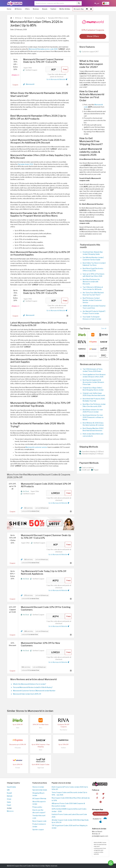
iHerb (18, 728)
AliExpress (18, 748)
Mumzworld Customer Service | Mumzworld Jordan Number (34, 691)
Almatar (18, 768)
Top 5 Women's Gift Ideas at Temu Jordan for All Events (93, 288)
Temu (41, 728)
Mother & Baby (65, 9)
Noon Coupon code (39, 821)
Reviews (36, 9)
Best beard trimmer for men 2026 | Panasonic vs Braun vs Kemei (93, 417)
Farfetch (64, 748)
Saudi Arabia (11, 787)
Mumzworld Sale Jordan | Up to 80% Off (27, 694)
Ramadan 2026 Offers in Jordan (58, 18)
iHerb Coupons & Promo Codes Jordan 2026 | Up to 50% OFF (70, 788)
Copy (65, 69)
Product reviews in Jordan (39, 825)
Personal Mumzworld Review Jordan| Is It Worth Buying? (33, 687)
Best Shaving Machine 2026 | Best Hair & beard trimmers (93, 429)
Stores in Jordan (38, 787)
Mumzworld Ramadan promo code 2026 (43, 49)
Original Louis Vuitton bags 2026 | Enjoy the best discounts (94, 394)
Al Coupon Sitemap (39, 798)
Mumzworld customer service (36, 447)
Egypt (9, 805)
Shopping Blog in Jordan (38, 794)
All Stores (18, 9)
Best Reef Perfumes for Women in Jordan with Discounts (91, 282)
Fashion (53, 9)
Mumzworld (28, 18)
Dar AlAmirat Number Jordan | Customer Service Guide (93, 259)
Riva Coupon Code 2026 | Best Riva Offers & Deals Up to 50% (71, 799)
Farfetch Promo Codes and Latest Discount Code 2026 (69, 816)
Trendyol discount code (39, 817)
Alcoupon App (79, 9)
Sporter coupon (38, 830)
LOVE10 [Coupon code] (56, 493)
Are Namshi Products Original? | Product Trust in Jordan (94, 312)
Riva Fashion (64, 730)
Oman (9, 799)
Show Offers (93, 36)
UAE (8, 790)
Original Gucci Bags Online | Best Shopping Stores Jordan (93, 389)
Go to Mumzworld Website (57, 79)
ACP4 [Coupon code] (56, 616)
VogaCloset (41, 768)
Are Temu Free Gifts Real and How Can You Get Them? (93, 294)
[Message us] (111, 863)
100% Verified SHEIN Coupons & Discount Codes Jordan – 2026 (69, 810)
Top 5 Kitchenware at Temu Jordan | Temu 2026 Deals (93, 370)
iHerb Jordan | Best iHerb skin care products (93, 435)
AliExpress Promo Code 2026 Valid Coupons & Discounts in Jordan (68, 805)
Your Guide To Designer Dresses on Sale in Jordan (92, 318)
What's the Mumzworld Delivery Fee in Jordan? (30, 684)
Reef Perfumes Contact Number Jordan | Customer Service (92, 300)
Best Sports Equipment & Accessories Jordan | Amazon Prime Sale (93, 382)
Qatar (9, 802)
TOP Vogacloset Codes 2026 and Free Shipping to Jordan (70, 827)
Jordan (9, 808)
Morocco (10, 811)
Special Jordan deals (40, 790)
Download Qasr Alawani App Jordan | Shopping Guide (93, 253)
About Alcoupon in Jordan (39, 803)
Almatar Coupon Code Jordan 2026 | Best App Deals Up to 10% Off (70, 821)
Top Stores (85, 328)
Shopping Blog (40, 18)
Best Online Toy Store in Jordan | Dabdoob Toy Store (94, 264)
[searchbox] (55, 3)
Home (9, 9)
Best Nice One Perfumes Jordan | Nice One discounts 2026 (94, 405)
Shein (41, 750)
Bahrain (10, 796)
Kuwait (9, 793)
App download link (101, 814)
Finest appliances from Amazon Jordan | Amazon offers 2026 (94, 376)
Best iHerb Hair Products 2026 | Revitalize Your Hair (94, 400)
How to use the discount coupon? (39, 811)
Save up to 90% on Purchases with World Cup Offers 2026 (94, 275)
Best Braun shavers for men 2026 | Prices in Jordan (93, 411)
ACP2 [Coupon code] (56, 580)
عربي (97, 3)
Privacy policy (37, 807)
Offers (27, 9)
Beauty (45, 9)
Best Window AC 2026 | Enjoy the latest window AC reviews (93, 424)
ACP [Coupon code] (54, 69)
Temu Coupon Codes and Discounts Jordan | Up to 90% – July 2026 (69, 794)
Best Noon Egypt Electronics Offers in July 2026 (93, 270)
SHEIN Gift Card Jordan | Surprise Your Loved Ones (94, 307)
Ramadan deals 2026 (26, 164)
